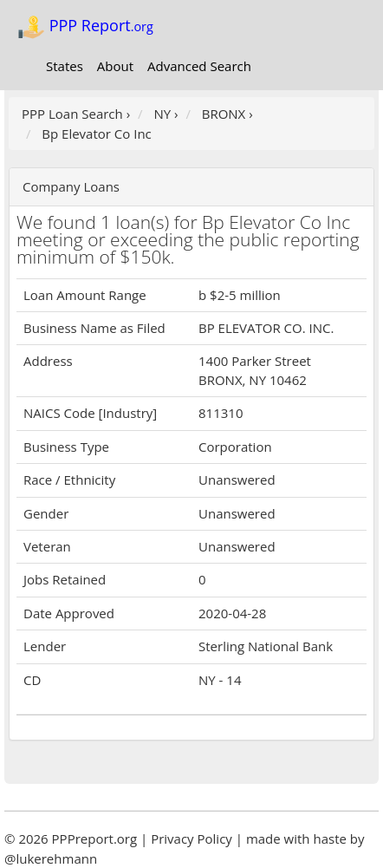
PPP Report (85, 27)
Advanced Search (199, 66)
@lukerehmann (51, 858)
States (65, 66)
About (115, 66)
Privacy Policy (191, 839)
